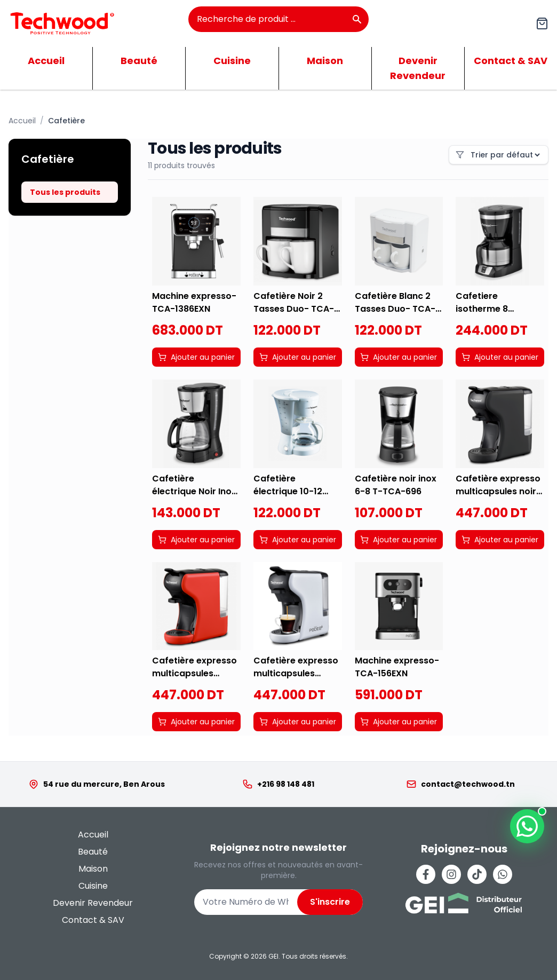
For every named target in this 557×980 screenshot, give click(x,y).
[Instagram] (451, 874)
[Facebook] (426, 874)
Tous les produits (65, 192)
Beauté (139, 61)
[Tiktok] (477, 874)
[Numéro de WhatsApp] (246, 902)
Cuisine (232, 61)
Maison (325, 61)
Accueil (46, 61)
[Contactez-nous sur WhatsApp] (527, 826)
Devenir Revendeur (418, 68)
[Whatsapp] (503, 874)
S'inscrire (330, 902)
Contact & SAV (93, 920)
